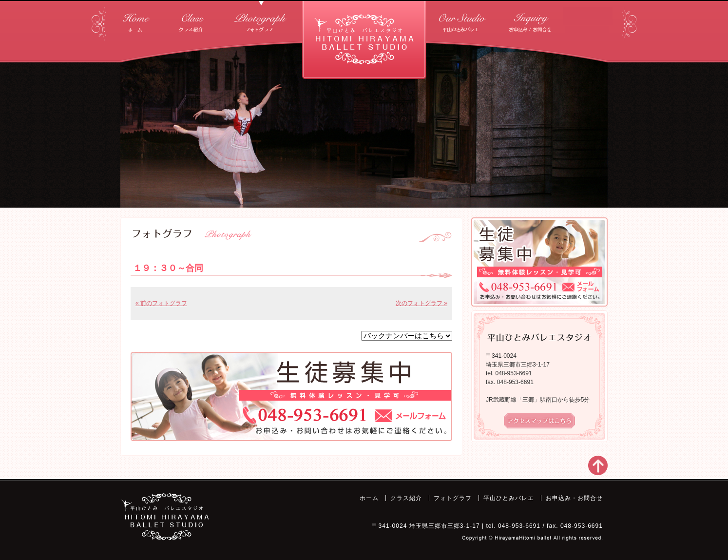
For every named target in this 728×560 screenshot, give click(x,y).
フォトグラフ (261, 19)
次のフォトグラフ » (421, 303)
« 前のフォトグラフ (161, 303)
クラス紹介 (191, 19)
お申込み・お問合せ (532, 19)
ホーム (136, 19)
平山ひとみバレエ (463, 19)
